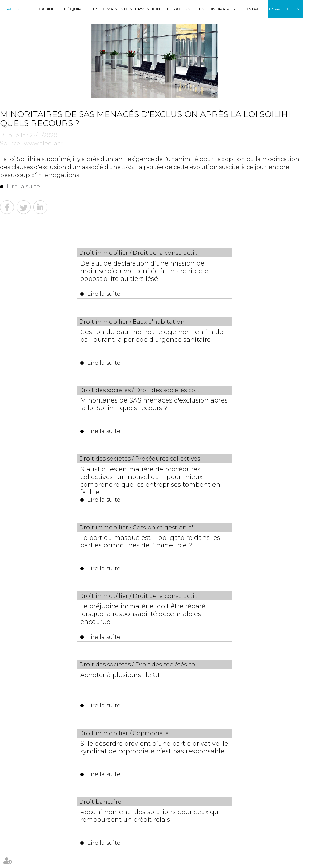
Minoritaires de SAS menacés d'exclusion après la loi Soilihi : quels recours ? (75, 342)
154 (137, 613)
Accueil (16, 9)
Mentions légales (143, 850)
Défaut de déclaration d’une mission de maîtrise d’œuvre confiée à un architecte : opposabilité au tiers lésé (76, 271)
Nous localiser (253, 812)
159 (184, 613)
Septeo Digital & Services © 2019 (36, 865)
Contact (252, 9)
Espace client (286, 9)
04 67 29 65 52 (120, 812)
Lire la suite (23, 186)
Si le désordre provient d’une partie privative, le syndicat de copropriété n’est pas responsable (229, 484)
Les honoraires (216, 9)
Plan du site (270, 835)
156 (156, 613)
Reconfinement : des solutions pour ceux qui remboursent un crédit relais (152, 554)
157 (165, 613)
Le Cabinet (45, 9)
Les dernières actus (154, 656)
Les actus (178, 9)
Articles (172, 850)
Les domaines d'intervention (125, 9)
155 (146, 613)
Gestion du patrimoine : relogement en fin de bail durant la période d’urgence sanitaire (230, 271)
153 (128, 613)
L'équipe (74, 9)
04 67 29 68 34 (61, 812)
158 (174, 613)
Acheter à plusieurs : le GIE (60, 476)
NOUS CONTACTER (182, 812)
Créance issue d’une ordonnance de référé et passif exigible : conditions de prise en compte (169, 683)
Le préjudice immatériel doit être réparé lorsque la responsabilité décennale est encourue (225, 413)
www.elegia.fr (43, 143)
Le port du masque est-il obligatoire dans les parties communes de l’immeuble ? (75, 413)
